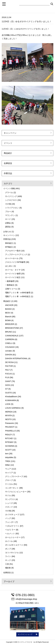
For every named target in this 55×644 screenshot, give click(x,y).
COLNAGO (10, 347)
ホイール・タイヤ (13, 270)
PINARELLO (11, 431)
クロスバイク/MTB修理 (15, 262)
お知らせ (7, 232)
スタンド (9, 507)
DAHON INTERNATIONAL (16, 359)
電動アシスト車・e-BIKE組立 (18, 296)
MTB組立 (9, 247)
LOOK (8, 404)
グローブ (9, 480)
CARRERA (10, 339)
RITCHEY (9, 438)
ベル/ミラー (10, 530)
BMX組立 (9, 243)
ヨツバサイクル (12, 553)
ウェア (8, 469)
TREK (8, 461)
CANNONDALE (12, 336)
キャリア (9, 473)
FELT (7, 370)
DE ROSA (9, 362)
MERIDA (9, 412)
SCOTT (8, 450)
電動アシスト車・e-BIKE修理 (18, 293)
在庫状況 (8, 163)
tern (7, 454)
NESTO (8, 419)
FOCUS (8, 374)
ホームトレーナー (13, 537)
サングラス (10, 499)
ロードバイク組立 (13, 277)
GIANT (8, 381)
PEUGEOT (10, 427)
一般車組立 (10, 285)
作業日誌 (8, 173)
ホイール (9, 541)
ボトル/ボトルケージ (14, 545)
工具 (7, 564)
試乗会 (8, 223)
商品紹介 (8, 153)
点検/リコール (11, 289)
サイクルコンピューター (16, 492)
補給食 (8, 568)
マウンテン (10, 215)
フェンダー (10, 522)
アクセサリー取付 (13, 251)
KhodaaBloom (11, 397)
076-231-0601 (23, 595)
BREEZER (10, 324)
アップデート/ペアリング (16, 255)
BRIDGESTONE (12, 328)
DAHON (9, 355)
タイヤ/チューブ (12, 515)
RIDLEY (9, 435)
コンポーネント (12, 488)
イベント (8, 143)
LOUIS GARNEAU (13, 408)
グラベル (9, 193)
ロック (8, 560)
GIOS (8, 385)
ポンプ (8, 549)
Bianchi (8, 317)
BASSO (8, 309)
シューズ (9, 503)
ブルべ (8, 212)
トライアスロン (12, 208)
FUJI (7, 377)
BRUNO (9, 332)
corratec (9, 351)
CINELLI (9, 343)
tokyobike (9, 457)
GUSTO (9, 393)
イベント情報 (9, 189)
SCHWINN (10, 446)
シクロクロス (11, 200)
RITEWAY (9, 442)
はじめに (9, 266)
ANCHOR (9, 305)
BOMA (8, 320)
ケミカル (9, 484)
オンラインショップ (27, 634)
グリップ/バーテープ (14, 477)
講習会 (8, 227)
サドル (8, 496)
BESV (8, 313)
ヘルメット (10, 534)
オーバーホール (12, 258)
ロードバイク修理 (13, 274)
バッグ (8, 518)
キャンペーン (10, 133)
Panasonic (10, 423)
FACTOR (9, 366)
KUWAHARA (11, 400)
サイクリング (11, 196)
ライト (8, 556)
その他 (8, 204)
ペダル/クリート (12, 526)
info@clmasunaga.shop (24, 599)
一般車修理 (10, 281)
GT (6, 389)
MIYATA (8, 416)
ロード (8, 219)
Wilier (8, 465)
